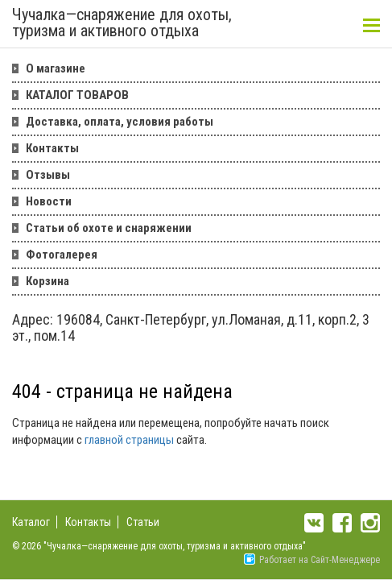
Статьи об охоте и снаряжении (109, 228)
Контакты (52, 148)
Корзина (47, 281)
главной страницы (129, 440)
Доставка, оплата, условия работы (120, 122)
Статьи (143, 522)
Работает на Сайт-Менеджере (312, 559)
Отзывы (48, 175)
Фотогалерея (62, 255)
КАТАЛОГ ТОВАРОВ (77, 95)
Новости (49, 201)
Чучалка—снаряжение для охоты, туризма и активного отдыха (122, 23)
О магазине (56, 68)
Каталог (31, 522)
